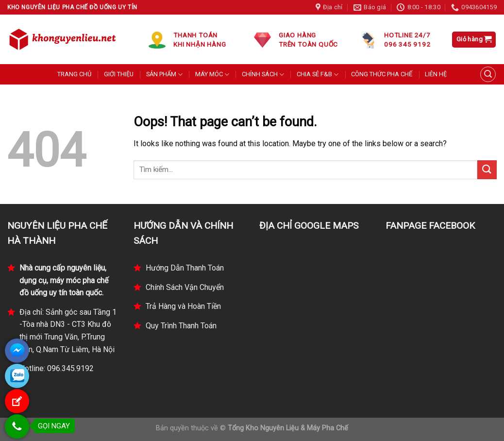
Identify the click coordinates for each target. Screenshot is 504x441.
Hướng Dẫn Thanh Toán (185, 268)
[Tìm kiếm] (488, 74)
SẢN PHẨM (164, 75)
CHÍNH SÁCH (263, 75)
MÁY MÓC (212, 75)
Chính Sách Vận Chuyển (185, 287)
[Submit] (487, 170)
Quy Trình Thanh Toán (181, 326)
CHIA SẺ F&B (318, 75)
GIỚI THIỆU (119, 74)
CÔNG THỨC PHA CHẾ (382, 74)
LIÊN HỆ (436, 74)
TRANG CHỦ (74, 74)
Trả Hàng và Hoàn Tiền (183, 306)
